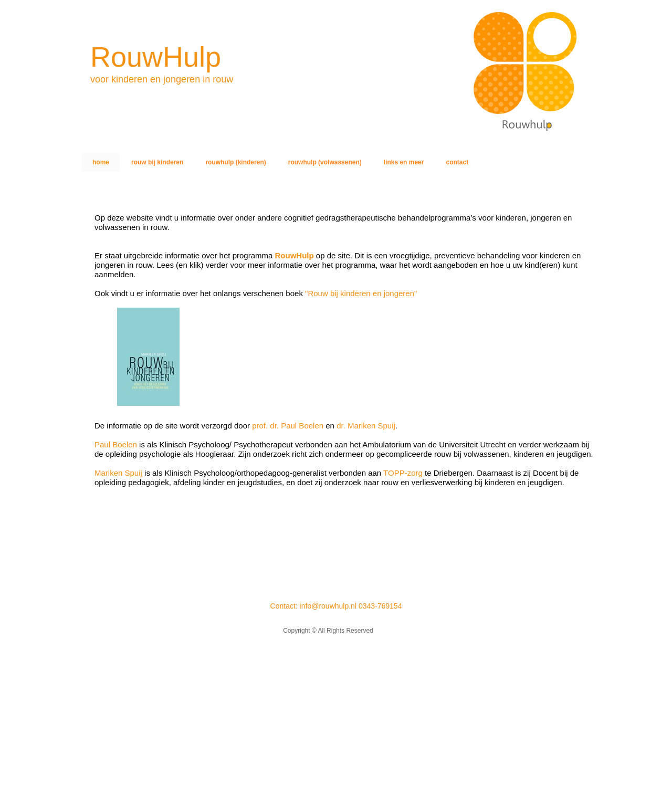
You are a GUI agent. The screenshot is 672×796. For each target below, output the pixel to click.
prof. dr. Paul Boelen (288, 426)
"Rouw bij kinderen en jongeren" (361, 293)
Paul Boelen (116, 444)
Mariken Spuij (118, 473)
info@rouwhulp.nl (328, 606)
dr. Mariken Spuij (366, 426)
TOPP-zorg (402, 473)
